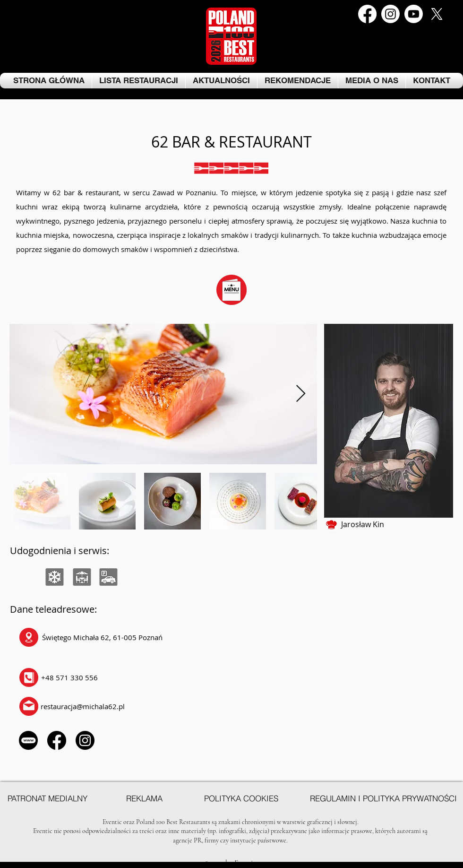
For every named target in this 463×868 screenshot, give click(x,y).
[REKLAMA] (144, 799)
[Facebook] (367, 14)
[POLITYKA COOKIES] (241, 799)
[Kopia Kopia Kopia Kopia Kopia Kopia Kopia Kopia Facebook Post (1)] (437, 14)
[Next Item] (301, 394)
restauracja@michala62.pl (83, 706)
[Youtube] (414, 14)
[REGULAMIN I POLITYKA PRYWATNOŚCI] (383, 799)
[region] (27, 578)
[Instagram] (390, 14)
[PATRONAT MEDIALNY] (47, 799)
